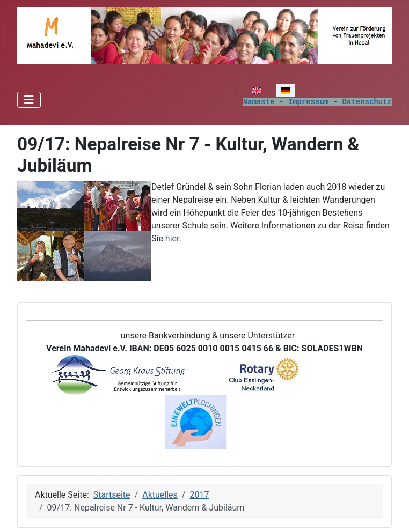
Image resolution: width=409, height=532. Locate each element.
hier (171, 238)
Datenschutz (367, 102)
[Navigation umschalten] (29, 100)
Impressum (309, 102)
